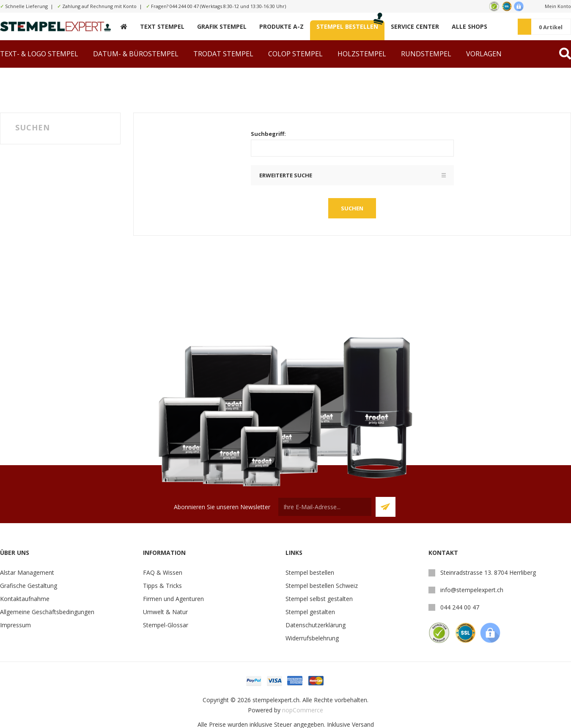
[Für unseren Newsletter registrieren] (325, 507)
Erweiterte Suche (286, 175)
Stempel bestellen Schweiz (322, 586)
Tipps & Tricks (162, 586)
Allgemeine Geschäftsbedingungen (47, 612)
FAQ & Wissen (163, 572)
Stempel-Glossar (166, 625)
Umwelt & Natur (165, 612)
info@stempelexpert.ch (472, 590)
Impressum (15, 625)
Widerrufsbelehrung (312, 638)
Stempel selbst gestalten (319, 599)
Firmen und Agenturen (173, 599)
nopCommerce (303, 710)
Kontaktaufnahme (25, 599)
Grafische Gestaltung (29, 586)
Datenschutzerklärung (316, 625)
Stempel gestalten (310, 612)
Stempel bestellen (310, 572)
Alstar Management (27, 572)
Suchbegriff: (268, 134)
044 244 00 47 (184, 6)
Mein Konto (558, 6)
